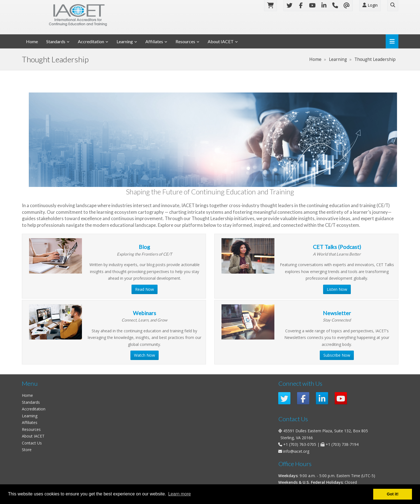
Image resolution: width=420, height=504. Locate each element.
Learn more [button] (179, 494)
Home (32, 41)
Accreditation (91, 41)
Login (370, 5)
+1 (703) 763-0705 (300, 444)
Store (27, 450)
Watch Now (145, 355)
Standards (56, 41)
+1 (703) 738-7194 (342, 444)
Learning (125, 41)
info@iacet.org (296, 451)
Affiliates (154, 41)
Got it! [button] (393, 494)
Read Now (145, 289)
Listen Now (337, 289)
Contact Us (32, 443)
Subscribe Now (337, 355)
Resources (185, 41)
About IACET (221, 41)
